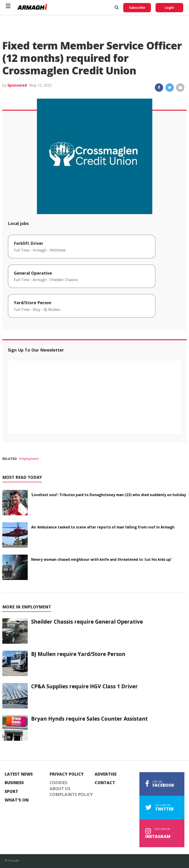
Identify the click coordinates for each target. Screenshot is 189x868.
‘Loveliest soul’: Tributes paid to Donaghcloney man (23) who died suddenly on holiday (109, 495)
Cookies (58, 783)
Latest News (19, 774)
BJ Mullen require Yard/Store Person (78, 654)
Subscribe (137, 8)
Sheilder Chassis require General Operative (87, 622)
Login (169, 8)
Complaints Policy (71, 795)
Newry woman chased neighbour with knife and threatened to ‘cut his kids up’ (101, 559)
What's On (17, 800)
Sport (11, 792)
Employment (29, 459)
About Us (60, 789)
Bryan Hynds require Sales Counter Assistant (89, 719)
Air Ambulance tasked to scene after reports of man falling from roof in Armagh (103, 527)
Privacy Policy (67, 774)
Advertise (106, 774)
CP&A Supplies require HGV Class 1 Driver (84, 686)
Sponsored (17, 85)
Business (14, 783)
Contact (105, 783)
